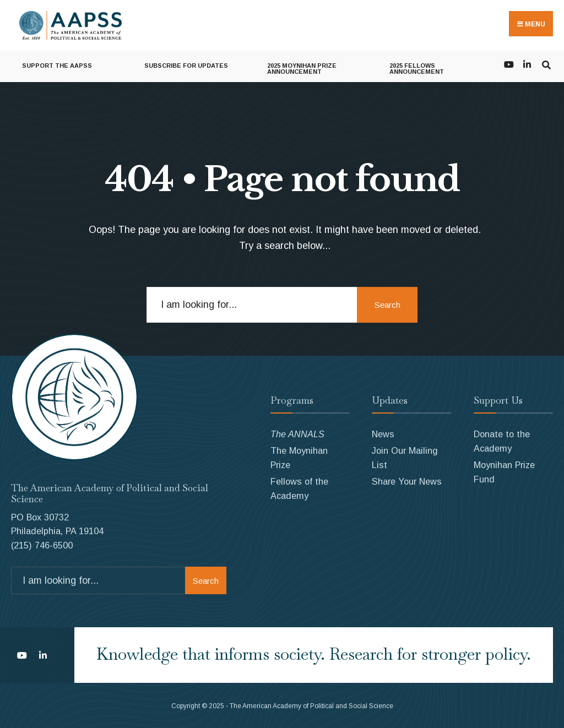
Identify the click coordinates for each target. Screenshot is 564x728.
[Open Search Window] (546, 64)
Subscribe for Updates (186, 66)
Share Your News (407, 481)
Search (387, 305)
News (383, 434)
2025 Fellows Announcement (417, 69)
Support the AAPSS (57, 66)
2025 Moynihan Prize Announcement (302, 69)
